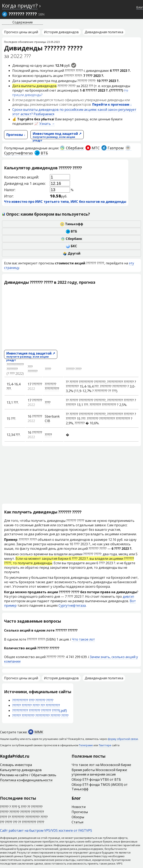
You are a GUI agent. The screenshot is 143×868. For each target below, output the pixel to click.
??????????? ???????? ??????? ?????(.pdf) (40, 711)
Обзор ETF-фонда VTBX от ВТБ (96, 779)
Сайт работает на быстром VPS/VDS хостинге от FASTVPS (46, 830)
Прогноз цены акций (21, 32)
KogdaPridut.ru (15, 756)
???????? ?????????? (52, 386)
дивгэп (128, 596)
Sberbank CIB (52, 419)
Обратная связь (44, 775)
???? (48, 402)
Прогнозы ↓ (16, 135)
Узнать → (47, 124)
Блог (140, 7)
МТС (93, 148)
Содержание (23, 22)
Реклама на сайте (14, 775)
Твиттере (105, 745)
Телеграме (86, 745)
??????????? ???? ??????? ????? (33, 700)
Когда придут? (20, 6)
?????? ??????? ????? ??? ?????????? (36, 705)
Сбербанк (72, 148)
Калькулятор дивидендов (21, 770)
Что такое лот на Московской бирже (101, 765)
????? (48, 435)
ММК (36, 732)
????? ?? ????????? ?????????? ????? (24, 817)
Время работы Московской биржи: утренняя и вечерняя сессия (99, 772)
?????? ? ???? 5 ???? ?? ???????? (21, 807)
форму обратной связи (123, 739)
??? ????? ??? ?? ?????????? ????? (22, 822)
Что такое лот (83, 639)
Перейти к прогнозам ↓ (112, 104)
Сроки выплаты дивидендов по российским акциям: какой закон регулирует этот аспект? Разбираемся (74, 112)
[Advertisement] (71, 317)
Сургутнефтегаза (72, 605)
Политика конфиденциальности (26, 780)
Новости (79, 807)
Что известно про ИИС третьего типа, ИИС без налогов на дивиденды (65, 202)
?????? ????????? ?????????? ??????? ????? (40, 716)
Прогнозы (80, 812)
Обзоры (78, 817)
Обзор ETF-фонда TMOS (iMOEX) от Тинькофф (100, 787)
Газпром (113, 148)
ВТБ (41, 153)
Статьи (77, 822)
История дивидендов (61, 32)
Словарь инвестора (16, 765)
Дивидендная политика (104, 32)
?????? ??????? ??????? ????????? (22, 812)
